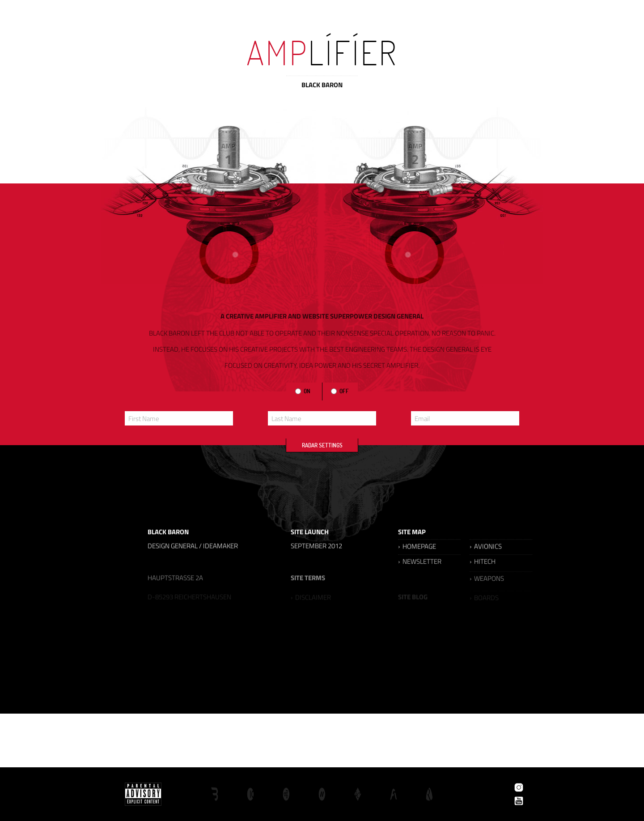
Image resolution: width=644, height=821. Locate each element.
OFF (343, 391)
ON (306, 391)
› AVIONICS (486, 558)
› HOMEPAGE (417, 558)
